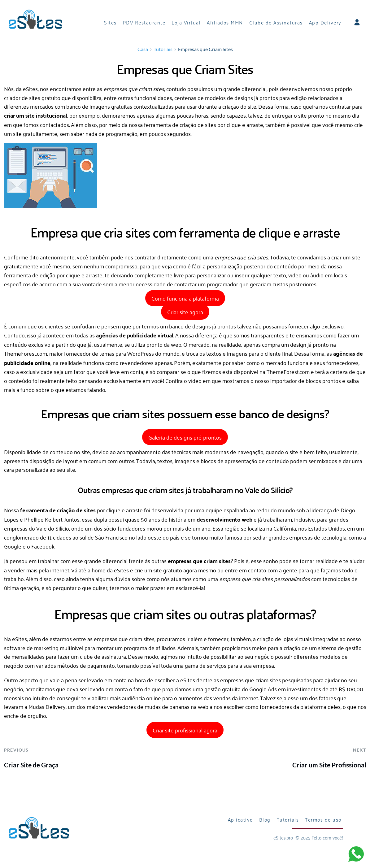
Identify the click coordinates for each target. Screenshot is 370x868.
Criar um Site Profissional (329, 765)
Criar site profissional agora (185, 731)
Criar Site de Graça (31, 765)
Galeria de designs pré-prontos (185, 438)
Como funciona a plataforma (185, 299)
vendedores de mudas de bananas (148, 707)
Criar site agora (185, 312)
